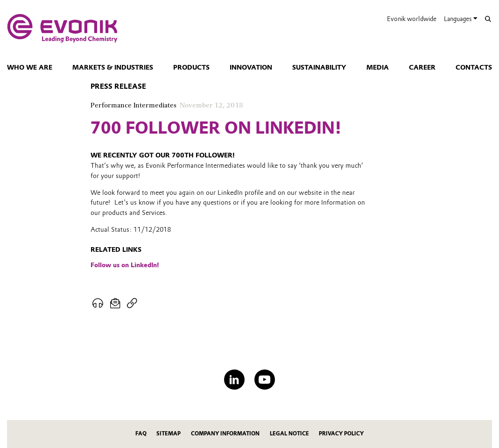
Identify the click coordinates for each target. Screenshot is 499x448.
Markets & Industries (113, 68)
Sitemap (169, 434)
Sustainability (319, 68)
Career (422, 68)
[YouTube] (264, 380)
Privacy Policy (341, 434)
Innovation (251, 68)
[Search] (488, 19)
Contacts (474, 68)
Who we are (30, 68)
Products (191, 68)
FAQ (141, 434)
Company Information (225, 434)
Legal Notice (289, 434)
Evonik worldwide (412, 19)
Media (378, 68)
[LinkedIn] (234, 380)
